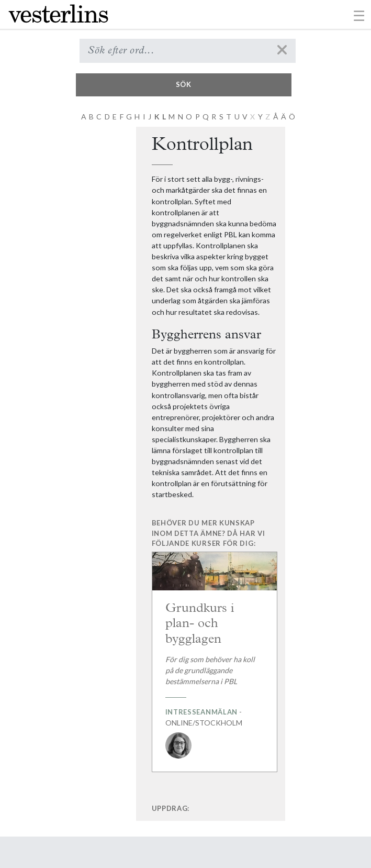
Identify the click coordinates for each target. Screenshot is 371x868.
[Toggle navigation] (359, 15)
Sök (184, 84)
